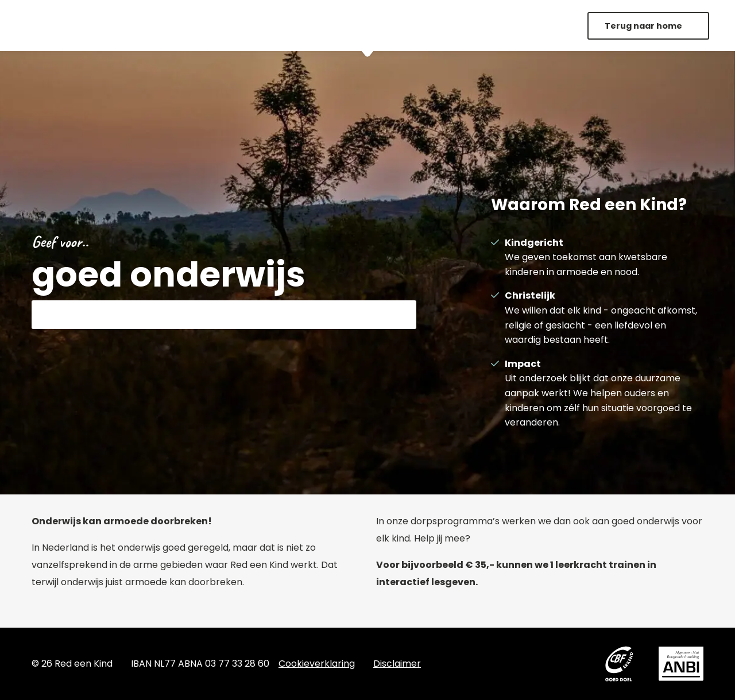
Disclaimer (397, 664)
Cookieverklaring (317, 664)
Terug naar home (644, 26)
